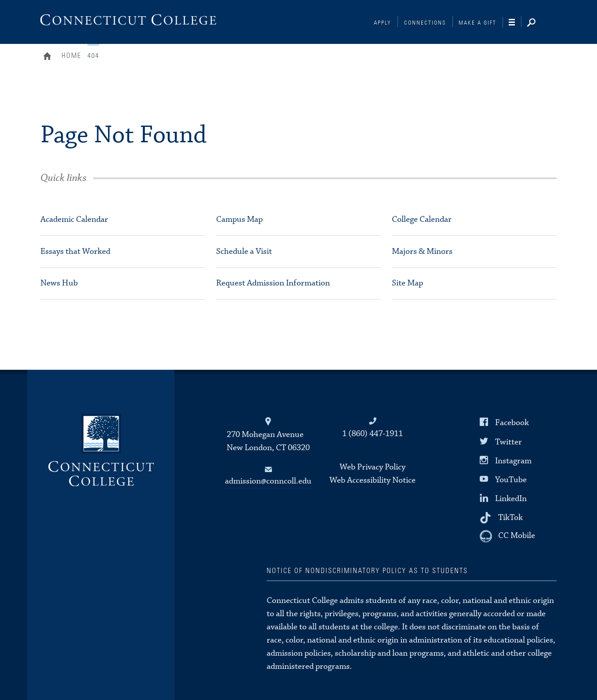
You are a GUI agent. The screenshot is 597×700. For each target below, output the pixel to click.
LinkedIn (511, 499)
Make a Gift (478, 23)
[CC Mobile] (507, 536)
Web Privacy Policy (373, 467)
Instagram (513, 460)
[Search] (538, 23)
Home (49, 57)
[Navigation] (515, 22)
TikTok (510, 518)
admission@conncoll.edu (268, 481)
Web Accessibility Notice (373, 480)
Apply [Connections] (383, 23)
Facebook (512, 423)
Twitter (508, 442)
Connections (425, 23)
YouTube (511, 480)
